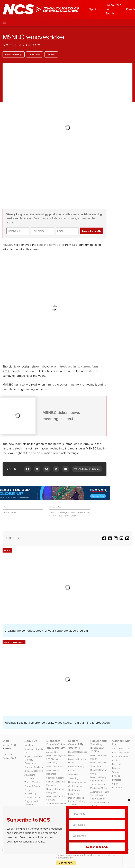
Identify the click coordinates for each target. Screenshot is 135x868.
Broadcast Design (14, 54)
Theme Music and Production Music (99, 786)
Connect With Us (121, 742)
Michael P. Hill (13, 45)
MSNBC (8, 245)
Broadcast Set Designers (53, 772)
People (72, 770)
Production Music (55, 767)
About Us (31, 741)
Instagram (117, 788)
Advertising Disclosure (30, 777)
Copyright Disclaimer (34, 767)
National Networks (77, 782)
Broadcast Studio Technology (98, 764)
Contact (116, 760)
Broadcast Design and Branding (99, 779)
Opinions (95, 9)
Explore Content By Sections (76, 744)
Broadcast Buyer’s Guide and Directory (56, 744)
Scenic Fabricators (55, 778)
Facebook (117, 764)
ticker (13, 513)
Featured (65, 516)
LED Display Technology (52, 761)
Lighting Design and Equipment (56, 783)
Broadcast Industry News (78, 513)
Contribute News (120, 756)
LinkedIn (116, 776)
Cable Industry (75, 786)
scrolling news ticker (51, 245)
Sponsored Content (34, 771)
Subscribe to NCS (121, 749)
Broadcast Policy (76, 767)
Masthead (29, 745)
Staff (6, 741)
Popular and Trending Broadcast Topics (98, 746)
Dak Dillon (7, 755)
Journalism (73, 774)
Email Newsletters (121, 752)
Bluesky (116, 768)
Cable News (34, 54)
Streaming (73, 778)
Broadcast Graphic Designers (55, 791)
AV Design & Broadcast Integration (56, 754)
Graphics (51, 54)
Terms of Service (32, 782)
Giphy (115, 784)
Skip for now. (66, 863)
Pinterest (116, 780)
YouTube (116, 772)
